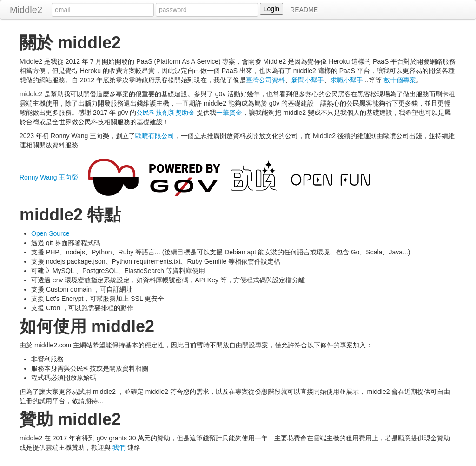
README (304, 10)
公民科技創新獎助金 (165, 113)
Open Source (50, 233)
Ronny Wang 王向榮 (49, 177)
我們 (119, 447)
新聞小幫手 (308, 80)
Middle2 (26, 10)
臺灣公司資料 (265, 80)
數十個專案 (400, 80)
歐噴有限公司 (155, 136)
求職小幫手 (347, 80)
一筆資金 (229, 113)
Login (271, 9)
